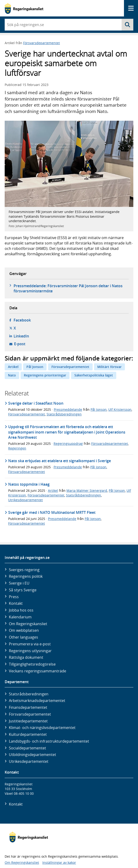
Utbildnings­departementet (33, 755)
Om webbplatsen (24, 630)
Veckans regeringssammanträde (38, 671)
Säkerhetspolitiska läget (94, 375)
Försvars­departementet (30, 714)
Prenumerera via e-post (30, 644)
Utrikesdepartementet (25, 500)
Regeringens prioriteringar (45, 375)
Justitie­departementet (28, 721)
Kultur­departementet (28, 734)
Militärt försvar (109, 367)
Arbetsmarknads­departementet (37, 701)
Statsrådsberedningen (64, 414)
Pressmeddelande (68, 409)
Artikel (13, 367)
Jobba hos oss (21, 610)
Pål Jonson (35, 367)
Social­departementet (27, 748)
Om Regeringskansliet (28, 624)
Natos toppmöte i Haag (29, 484)
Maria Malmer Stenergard (87, 490)
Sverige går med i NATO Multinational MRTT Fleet (52, 512)
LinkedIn (21, 336)
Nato (12, 375)
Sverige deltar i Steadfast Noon (36, 403)
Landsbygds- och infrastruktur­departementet (49, 741)
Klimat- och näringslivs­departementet (42, 728)
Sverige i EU (19, 583)
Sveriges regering (24, 570)
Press (14, 597)
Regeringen (17, 448)
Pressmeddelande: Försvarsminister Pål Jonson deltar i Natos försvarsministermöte (68, 288)
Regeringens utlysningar (30, 651)
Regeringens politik (26, 576)
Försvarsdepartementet (42, 43)
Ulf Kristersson (120, 409)
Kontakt (16, 603)
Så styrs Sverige (23, 590)
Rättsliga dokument (26, 657)
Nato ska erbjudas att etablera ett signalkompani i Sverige (60, 461)
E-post (20, 344)
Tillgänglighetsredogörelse (32, 664)
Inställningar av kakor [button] (59, 862)
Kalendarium (20, 617)
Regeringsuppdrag (68, 444)
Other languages (24, 637)
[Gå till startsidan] (24, 8)
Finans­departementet (28, 707)
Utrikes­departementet (29, 761)
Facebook (22, 320)
